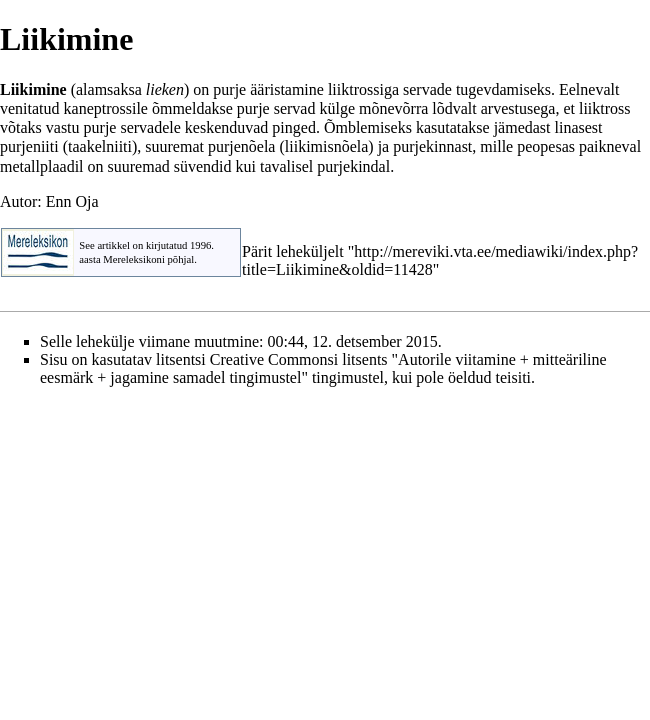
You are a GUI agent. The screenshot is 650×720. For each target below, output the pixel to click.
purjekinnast (432, 146)
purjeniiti (29, 146)
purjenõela (242, 146)
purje (229, 89)
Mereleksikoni (134, 259)
